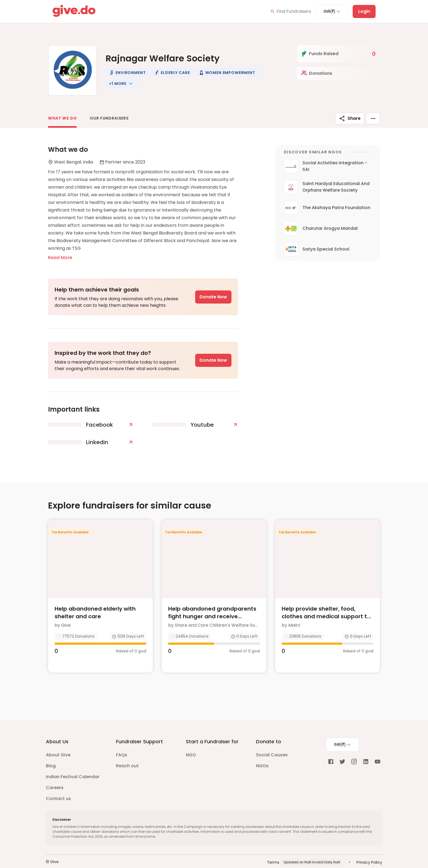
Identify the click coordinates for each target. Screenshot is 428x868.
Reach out (127, 755)
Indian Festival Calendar (73, 766)
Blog (51, 755)
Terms (273, 851)
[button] (127, 73)
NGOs (262, 755)
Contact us (58, 788)
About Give (58, 744)
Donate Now (213, 297)
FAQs (122, 744)
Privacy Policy (369, 851)
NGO (191, 744)
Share (350, 118)
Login (364, 11)
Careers (55, 777)
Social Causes (272, 744)
